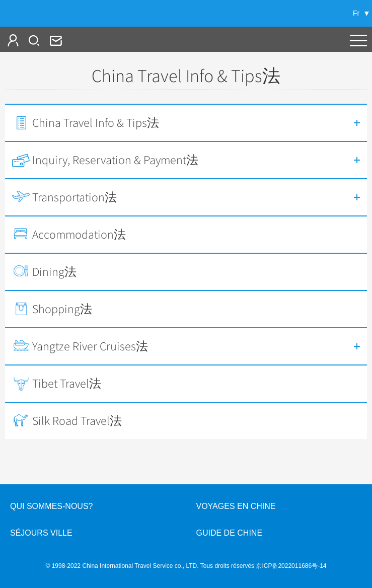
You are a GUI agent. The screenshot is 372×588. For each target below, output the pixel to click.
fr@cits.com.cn (55, 40)
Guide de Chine (230, 533)
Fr (356, 13)
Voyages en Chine (236, 506)
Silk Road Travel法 (77, 421)
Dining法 (54, 272)
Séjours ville (41, 533)
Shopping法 (62, 309)
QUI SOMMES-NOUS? (51, 506)
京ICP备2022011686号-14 (291, 566)
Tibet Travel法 (67, 384)
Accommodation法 (79, 235)
